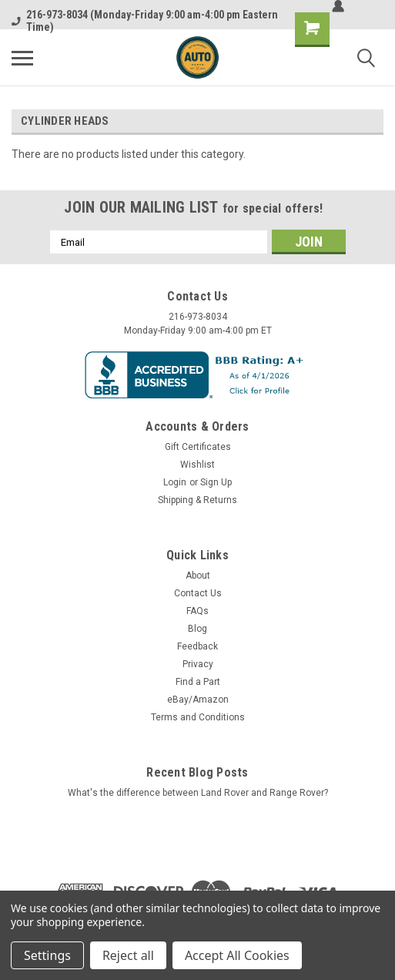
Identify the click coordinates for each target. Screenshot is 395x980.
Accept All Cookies (237, 955)
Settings (47, 955)
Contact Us (198, 593)
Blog (197, 629)
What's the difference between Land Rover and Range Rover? (198, 793)
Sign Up (216, 482)
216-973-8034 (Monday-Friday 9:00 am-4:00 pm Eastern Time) (145, 21)
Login (175, 482)
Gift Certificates (198, 447)
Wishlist (197, 465)
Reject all (128, 955)
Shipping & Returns (197, 500)
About (198, 576)
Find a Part (198, 682)
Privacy (198, 664)
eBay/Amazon (198, 700)
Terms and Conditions (198, 717)
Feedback (197, 646)
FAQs (197, 611)
